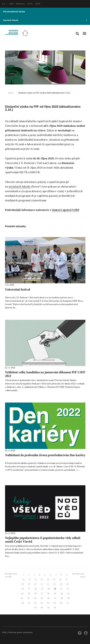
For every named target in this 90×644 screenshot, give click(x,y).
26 (23, 589)
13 (42, 579)
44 (35, 598)
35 (29, 594)
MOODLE (20, 4)
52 (35, 603)
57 (68, 603)
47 (55, 598)
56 (61, 603)
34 (22, 594)
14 (48, 579)
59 (42, 608)
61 (55, 608)
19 (29, 584)
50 (23, 603)
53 (42, 603)
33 (68, 589)
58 (35, 608)
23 (54, 584)
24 (61, 584)
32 (61, 589)
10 (24, 579)
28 (36, 589)
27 (29, 589)
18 (23, 584)
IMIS (12, 4)
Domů (11, 93)
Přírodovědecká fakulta (14, 12)
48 (62, 598)
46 (48, 598)
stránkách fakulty (20, 187)
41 (68, 594)
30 (49, 589)
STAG (30, 4)
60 (49, 608)
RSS (4, 632)
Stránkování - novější (12, 575)
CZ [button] (5, 4)
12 (36, 579)
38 (48, 594)
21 (42, 584)
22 (48, 584)
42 (22, 598)
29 (42, 589)
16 (60, 579)
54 (48, 603)
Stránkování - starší (79, 575)
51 (29, 603)
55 (55, 603)
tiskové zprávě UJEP (65, 210)
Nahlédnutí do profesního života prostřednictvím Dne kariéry (45, 455)
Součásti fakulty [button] (45, 20)
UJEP (38, 4)
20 (35, 584)
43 (28, 598)
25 (67, 584)
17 (67, 579)
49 (68, 598)
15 (54, 579)
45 (42, 598)
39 (55, 594)
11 (30, 579)
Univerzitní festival (18, 289)
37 (42, 594)
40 (62, 594)
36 (35, 594)
